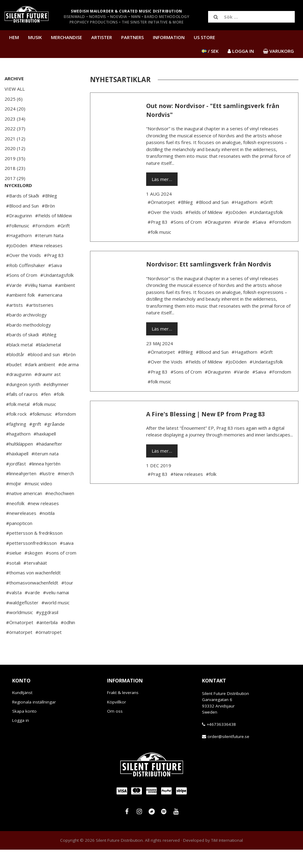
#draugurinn (19, 392)
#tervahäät (35, 581)
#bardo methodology (29, 343)
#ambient (65, 303)
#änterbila (47, 641)
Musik (35, 37)
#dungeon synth (23, 403)
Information (169, 37)
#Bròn (48, 224)
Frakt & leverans (123, 711)
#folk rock (16, 432)
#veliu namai (56, 611)
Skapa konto (24, 729)
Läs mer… (162, 179)
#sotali (13, 581)
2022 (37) (15, 128)
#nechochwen (60, 512)
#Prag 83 (54, 273)
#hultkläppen (20, 462)
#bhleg (49, 353)
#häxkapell (17, 472)
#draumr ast (48, 392)
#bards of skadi (22, 353)
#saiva (67, 561)
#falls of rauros (22, 412)
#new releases (43, 522)
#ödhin (68, 641)
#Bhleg (50, 214)
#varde (32, 611)
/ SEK (210, 51)
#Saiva (55, 284)
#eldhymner (56, 403)
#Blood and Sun (22, 224)
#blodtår (15, 373)
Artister (102, 37)
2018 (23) (15, 168)
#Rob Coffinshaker (26, 284)
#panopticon (19, 541)
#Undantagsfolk (57, 293)
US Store (204, 37)
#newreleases (21, 531)
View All (15, 89)
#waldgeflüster (22, 621)
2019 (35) (15, 158)
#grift (35, 442)
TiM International (227, 859)
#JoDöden (17, 264)
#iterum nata (45, 472)
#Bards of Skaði (23, 214)
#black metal (19, 363)
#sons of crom (61, 571)
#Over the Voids (23, 273)
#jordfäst (16, 482)
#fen (46, 412)
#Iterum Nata (49, 254)
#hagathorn (18, 452)
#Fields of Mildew (54, 234)
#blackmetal (48, 363)
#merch (66, 492)
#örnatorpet (19, 650)
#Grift (64, 244)
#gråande (54, 442)
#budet (14, 383)
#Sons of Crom (22, 293)
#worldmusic (20, 631)
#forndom (65, 432)
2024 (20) (15, 109)
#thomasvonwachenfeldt (32, 601)
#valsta (14, 611)
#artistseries (40, 323)
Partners (132, 37)
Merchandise (67, 37)
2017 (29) (15, 178)
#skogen (34, 571)
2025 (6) (14, 99)
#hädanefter (49, 462)
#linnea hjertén (45, 482)
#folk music (44, 422)
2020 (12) (15, 148)
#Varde (14, 303)
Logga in (21, 739)
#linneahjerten (21, 492)
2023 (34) (15, 119)
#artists (14, 323)
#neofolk (15, 522)
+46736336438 (221, 743)
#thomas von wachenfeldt (33, 591)
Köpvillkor (117, 720)
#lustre (47, 492)
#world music (56, 621)
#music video (38, 502)
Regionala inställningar (34, 720)
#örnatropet (49, 650)
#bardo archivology (26, 333)
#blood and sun (44, 373)
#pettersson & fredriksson (34, 551)
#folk (59, 412)
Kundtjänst (22, 711)
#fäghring (16, 442)
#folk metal (18, 422)
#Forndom (43, 244)
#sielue (14, 571)
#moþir (14, 502)
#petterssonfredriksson (31, 561)
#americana (50, 313)
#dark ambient (40, 383)
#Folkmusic (18, 244)
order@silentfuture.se (228, 755)
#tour (67, 601)
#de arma (69, 383)
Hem (14, 37)
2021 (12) (15, 139)
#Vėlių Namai (38, 303)
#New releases (46, 264)
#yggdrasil (47, 631)
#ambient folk (20, 313)
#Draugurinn (19, 234)
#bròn (69, 373)
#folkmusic (41, 432)
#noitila (47, 531)
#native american (24, 512)
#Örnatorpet (20, 641)
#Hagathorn (19, 254)
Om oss (115, 729)
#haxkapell (45, 452)
